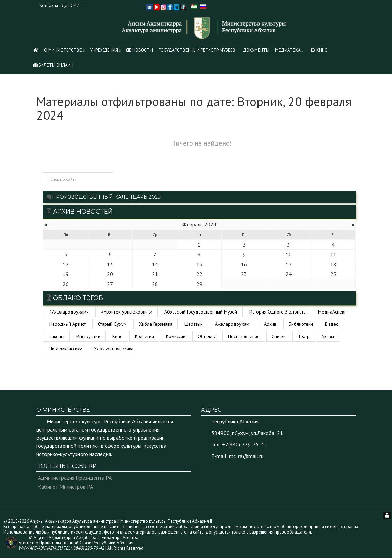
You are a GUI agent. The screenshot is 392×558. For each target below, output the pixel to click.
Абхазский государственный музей (201, 312)
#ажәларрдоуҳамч (69, 312)
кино (118, 336)
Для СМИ (71, 6)
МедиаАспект (332, 312)
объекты (207, 336)
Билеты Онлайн (53, 65)
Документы (256, 50)
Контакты (49, 6)
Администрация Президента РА (75, 478)
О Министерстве (63, 50)
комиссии (176, 336)
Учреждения (104, 50)
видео (332, 324)
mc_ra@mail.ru (246, 456)
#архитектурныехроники (127, 312)
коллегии (144, 336)
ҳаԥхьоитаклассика (114, 349)
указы (328, 336)
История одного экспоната (278, 312)
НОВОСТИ (140, 50)
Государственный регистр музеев (197, 50)
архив (270, 324)
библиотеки (301, 324)
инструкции (88, 336)
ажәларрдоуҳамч (233, 324)
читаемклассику (66, 349)
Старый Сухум (112, 324)
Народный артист (67, 324)
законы (57, 336)
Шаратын (194, 324)
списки (279, 336)
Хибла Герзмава (156, 324)
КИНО (319, 50)
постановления (244, 336)
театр (304, 336)
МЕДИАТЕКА (288, 50)
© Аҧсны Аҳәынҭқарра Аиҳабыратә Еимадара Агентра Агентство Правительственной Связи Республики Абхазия (78, 543)
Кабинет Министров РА (66, 487)
